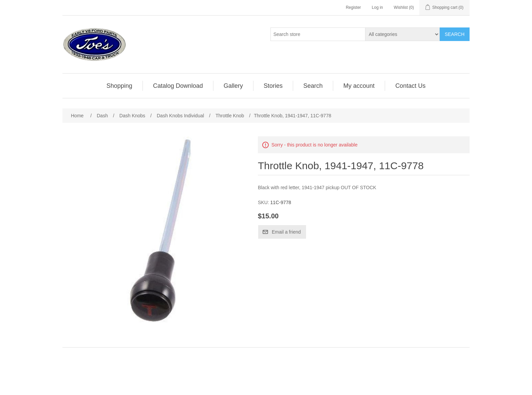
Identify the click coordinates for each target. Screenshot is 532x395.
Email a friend (286, 232)
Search (455, 34)
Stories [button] (273, 86)
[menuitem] (120, 86)
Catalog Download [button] (178, 86)
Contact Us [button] (410, 86)
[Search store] (318, 34)
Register (353, 7)
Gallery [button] (233, 86)
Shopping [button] (119, 86)
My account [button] (359, 86)
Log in (377, 7)
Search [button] (313, 86)
